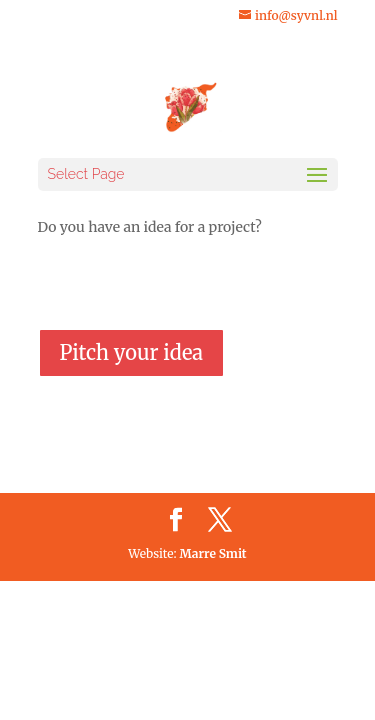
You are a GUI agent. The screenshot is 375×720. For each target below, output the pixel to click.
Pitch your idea (132, 352)
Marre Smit (213, 553)
